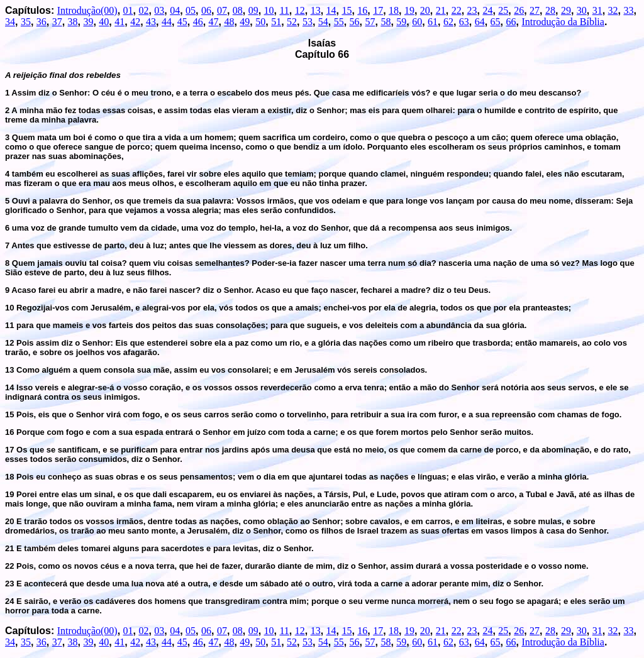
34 (10, 22)
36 (42, 22)
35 (26, 22)
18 (394, 10)
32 (613, 10)
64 (480, 22)
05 (191, 10)
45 (182, 22)
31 (597, 10)
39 (88, 22)
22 (457, 10)
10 (269, 10)
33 (628, 10)
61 (433, 22)
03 (159, 10)
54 (323, 22)
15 (347, 10)
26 (519, 10)
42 (135, 22)
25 (503, 10)
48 (229, 22)
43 (151, 22)
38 (73, 22)
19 (409, 10)
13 (316, 10)
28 (550, 10)
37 (57, 22)
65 (496, 22)
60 (417, 22)
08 (238, 10)
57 (370, 22)
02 (143, 10)
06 (206, 10)
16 (362, 10)
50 (260, 22)
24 (487, 10)
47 (214, 22)
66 (511, 22)
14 (331, 10)
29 (566, 10)
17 (378, 10)
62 (448, 22)
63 (464, 22)
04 (175, 10)
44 (167, 22)
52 (292, 22)
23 (472, 10)
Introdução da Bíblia (563, 22)
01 (128, 10)
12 (300, 10)
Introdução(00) (87, 10)
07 (222, 10)
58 (386, 22)
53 (308, 22)
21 (441, 10)
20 (425, 10)
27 (535, 10)
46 (198, 22)
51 (276, 22)
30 (582, 10)
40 (104, 22)
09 (253, 10)
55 (339, 22)
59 (401, 22)
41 (119, 22)
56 (355, 22)
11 (284, 10)
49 (245, 22)
